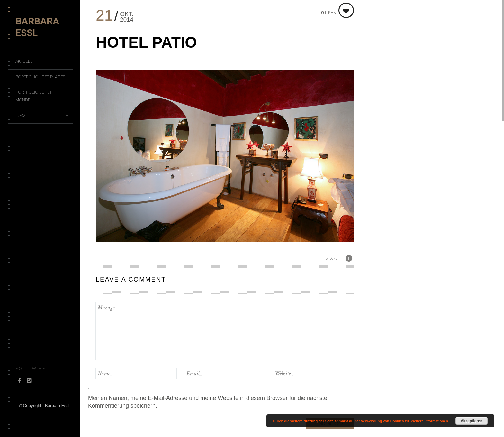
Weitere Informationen (429, 421)
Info (20, 115)
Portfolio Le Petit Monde (35, 96)
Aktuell (24, 61)
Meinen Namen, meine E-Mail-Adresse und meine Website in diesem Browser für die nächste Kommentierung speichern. (208, 402)
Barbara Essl (37, 27)
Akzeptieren (472, 421)
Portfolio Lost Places (40, 77)
